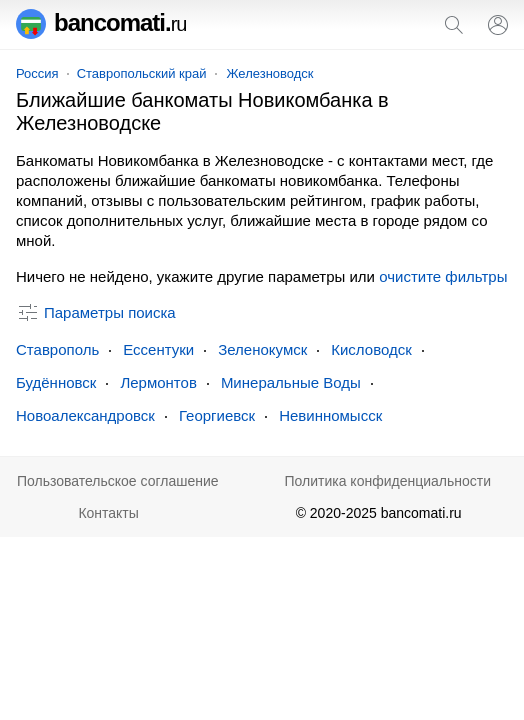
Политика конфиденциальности (387, 481)
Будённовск (56, 382)
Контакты (108, 513)
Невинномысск (330, 415)
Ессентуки (158, 349)
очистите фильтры (443, 276)
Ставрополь (57, 349)
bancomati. (101, 22)
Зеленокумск (262, 349)
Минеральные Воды (291, 382)
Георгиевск (217, 415)
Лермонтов (158, 382)
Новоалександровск (85, 415)
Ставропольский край (142, 73)
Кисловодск (371, 349)
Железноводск (270, 73)
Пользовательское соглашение (118, 481)
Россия (37, 73)
